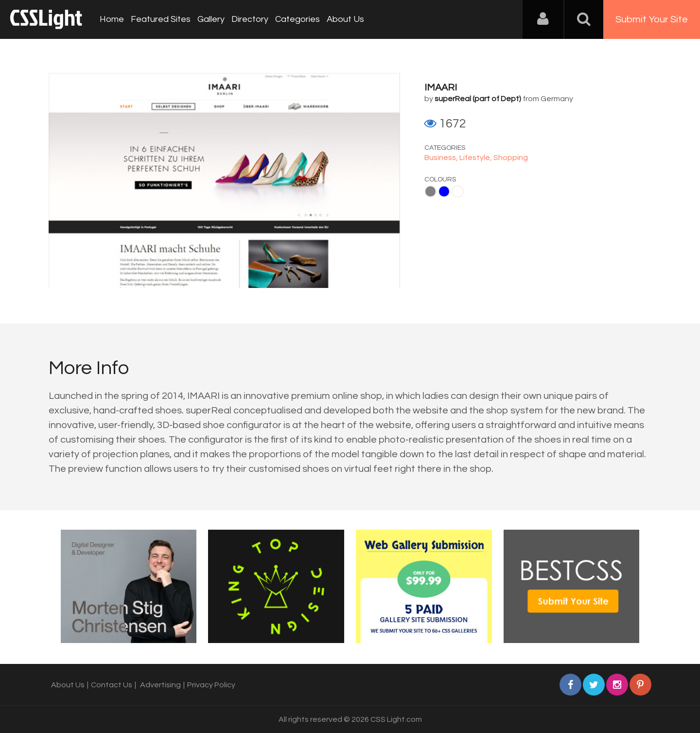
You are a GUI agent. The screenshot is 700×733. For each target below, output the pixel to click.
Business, (442, 158)
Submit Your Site (652, 19)
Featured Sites (161, 19)
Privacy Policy (211, 685)
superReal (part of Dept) (478, 99)
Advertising (160, 685)
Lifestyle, (476, 158)
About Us (345, 19)
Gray (430, 191)
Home (112, 19)
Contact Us (112, 685)
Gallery (211, 19)
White (458, 191)
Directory (250, 19)
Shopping (511, 158)
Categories (297, 19)
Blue (444, 191)
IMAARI (441, 88)
